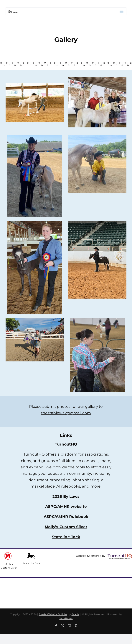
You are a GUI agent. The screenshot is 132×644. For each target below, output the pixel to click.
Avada (75, 614)
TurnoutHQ (66, 444)
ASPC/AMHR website (66, 507)
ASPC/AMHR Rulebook (66, 517)
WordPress (66, 618)
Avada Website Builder (53, 614)
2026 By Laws (66, 496)
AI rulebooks (68, 486)
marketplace (43, 486)
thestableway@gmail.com (66, 413)
